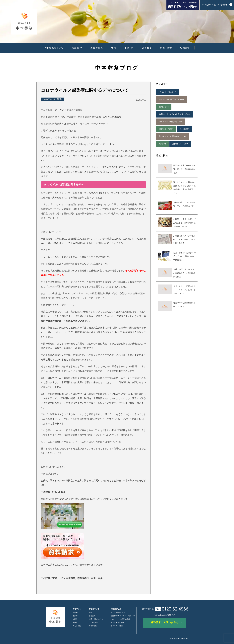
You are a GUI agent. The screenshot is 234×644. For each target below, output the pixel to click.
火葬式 (75, 622)
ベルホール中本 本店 (118, 612)
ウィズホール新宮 (117, 626)
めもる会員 (77, 626)
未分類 (184, 129)
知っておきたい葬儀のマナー (173, 136)
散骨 (90, 612)
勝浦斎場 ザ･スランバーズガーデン (123, 616)
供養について (166, 129)
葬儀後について (180, 144)
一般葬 (75, 612)
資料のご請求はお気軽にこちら (57, 565)
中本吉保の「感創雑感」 (53, 99)
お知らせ (164, 107)
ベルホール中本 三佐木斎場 (120, 619)
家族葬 (75, 616)
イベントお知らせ (168, 92)
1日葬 (75, 619)
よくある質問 (94, 622)
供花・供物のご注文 (96, 619)
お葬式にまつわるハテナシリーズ (174, 114)
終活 (162, 144)
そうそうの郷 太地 (117, 622)
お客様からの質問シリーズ (172, 100)
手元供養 (92, 616)
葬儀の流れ (93, 626)
